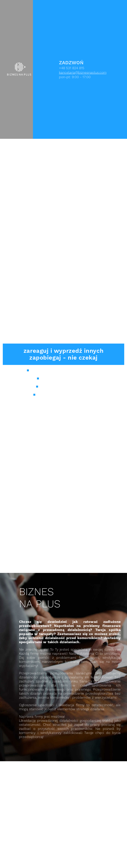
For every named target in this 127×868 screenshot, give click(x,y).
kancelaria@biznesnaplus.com (83, 72)
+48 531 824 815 (72, 68)
